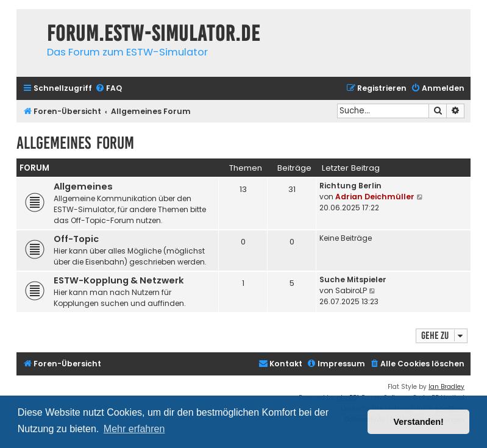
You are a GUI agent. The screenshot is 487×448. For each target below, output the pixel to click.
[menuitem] (108, 89)
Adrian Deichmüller (375, 197)
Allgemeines (83, 187)
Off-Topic (76, 239)
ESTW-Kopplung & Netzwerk (119, 280)
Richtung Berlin (350, 186)
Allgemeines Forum (75, 143)
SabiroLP (351, 290)
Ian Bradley (446, 387)
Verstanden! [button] (419, 422)
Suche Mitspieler (353, 279)
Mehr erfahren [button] (134, 429)
